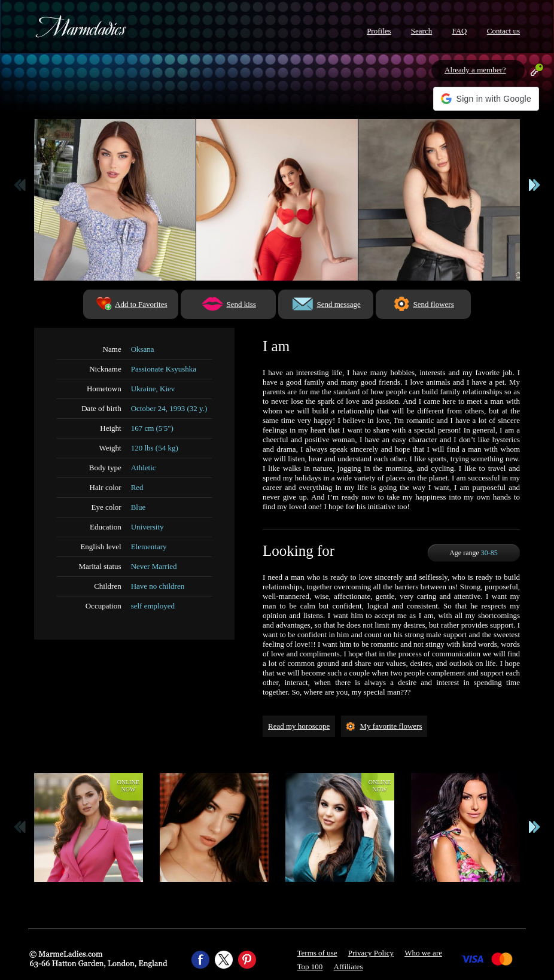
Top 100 (310, 967)
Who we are (423, 953)
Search (421, 31)
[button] (486, 99)
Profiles (379, 31)
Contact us (503, 31)
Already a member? (475, 70)
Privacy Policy (371, 953)
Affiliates (348, 967)
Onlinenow (128, 786)
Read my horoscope (299, 726)
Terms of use (317, 953)
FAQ (459, 31)
